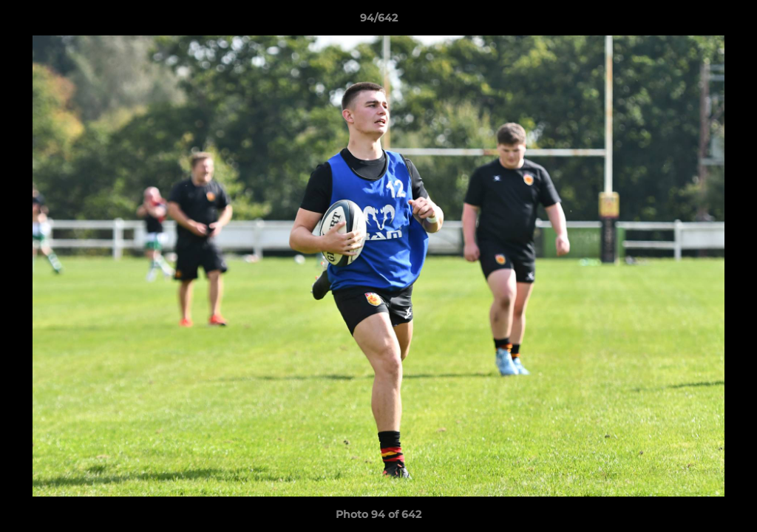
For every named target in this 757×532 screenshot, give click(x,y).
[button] (730, 21)
